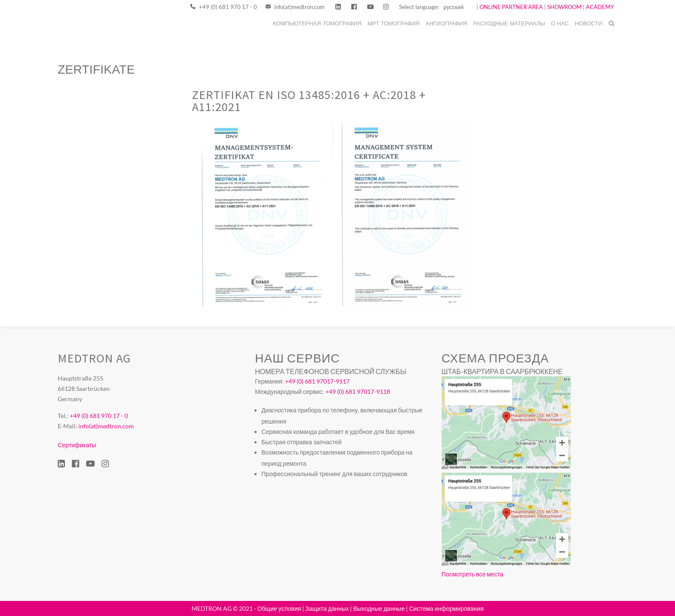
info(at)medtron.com (295, 7)
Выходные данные (379, 608)
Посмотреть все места (473, 574)
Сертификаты (77, 445)
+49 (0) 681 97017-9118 (358, 392)
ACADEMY (600, 7)
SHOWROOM (564, 7)
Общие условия (279, 608)
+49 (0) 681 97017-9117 (317, 381)
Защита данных (327, 608)
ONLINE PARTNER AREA (511, 7)
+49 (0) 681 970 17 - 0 (224, 7)
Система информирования (446, 608)
